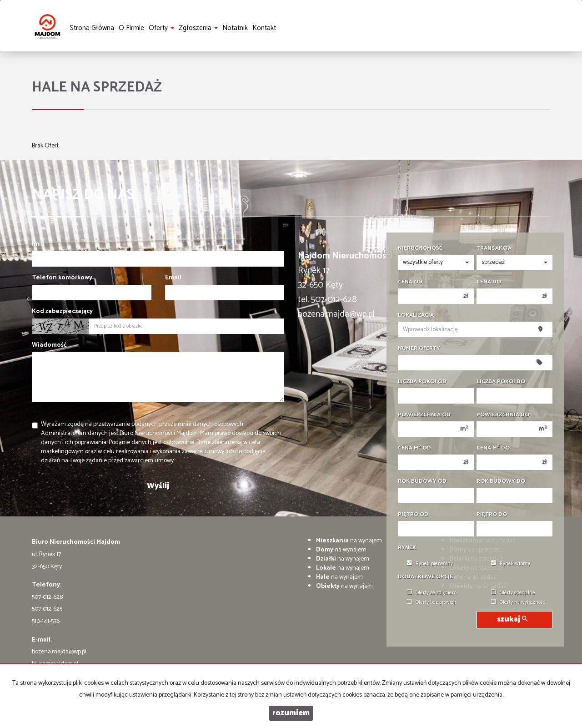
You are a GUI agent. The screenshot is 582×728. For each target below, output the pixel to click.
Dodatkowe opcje (425, 577)
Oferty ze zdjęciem (432, 593)
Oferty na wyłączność (518, 602)
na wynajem (349, 541)
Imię (38, 244)
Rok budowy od (422, 481)
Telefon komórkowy (62, 278)
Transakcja (494, 248)
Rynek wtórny (511, 564)
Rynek (407, 548)
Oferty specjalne (513, 593)
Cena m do (493, 448)
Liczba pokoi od (422, 382)
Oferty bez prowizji (431, 602)
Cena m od (414, 448)
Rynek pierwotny (430, 564)
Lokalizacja (416, 315)
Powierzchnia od (424, 415)
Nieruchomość (420, 248)
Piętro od (413, 515)
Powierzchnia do (503, 415)
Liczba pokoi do (501, 382)
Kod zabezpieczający (62, 312)
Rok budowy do (501, 481)
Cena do (489, 282)
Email (173, 278)
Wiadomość (49, 345)
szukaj (512, 619)
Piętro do (492, 515)
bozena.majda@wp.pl (59, 652)
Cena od (410, 282)
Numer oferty (419, 349)
